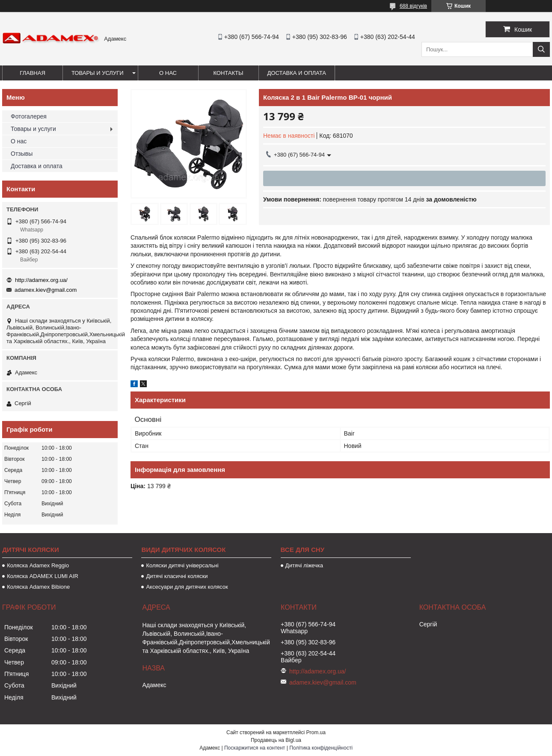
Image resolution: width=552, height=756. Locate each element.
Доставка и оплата (297, 73)
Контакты (228, 73)
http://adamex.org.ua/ (41, 280)
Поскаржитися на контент (255, 748)
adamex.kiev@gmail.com (46, 290)
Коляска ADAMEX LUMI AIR (43, 576)
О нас (168, 73)
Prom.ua (316, 732)
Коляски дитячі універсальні (182, 565)
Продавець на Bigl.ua (276, 740)
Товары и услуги (98, 73)
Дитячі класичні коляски (177, 576)
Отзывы (22, 154)
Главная (33, 73)
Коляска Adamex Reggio (38, 565)
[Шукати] (541, 49)
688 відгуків (413, 6)
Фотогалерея (29, 116)
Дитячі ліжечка (304, 565)
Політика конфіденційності (321, 748)
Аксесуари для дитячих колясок (187, 587)
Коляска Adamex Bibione (38, 587)
